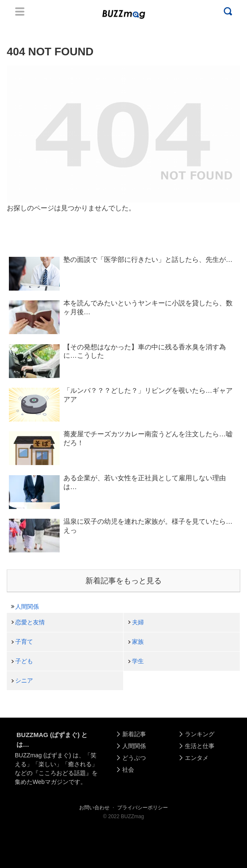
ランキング (200, 734)
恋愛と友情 (30, 622)
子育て (24, 642)
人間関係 (27, 607)
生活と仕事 (200, 746)
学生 (138, 661)
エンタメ (197, 758)
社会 (128, 770)
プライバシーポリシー (143, 808)
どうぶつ (134, 758)
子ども (24, 661)
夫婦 (138, 622)
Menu (20, 11)
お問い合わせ (94, 808)
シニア (24, 680)
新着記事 (134, 734)
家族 (138, 642)
